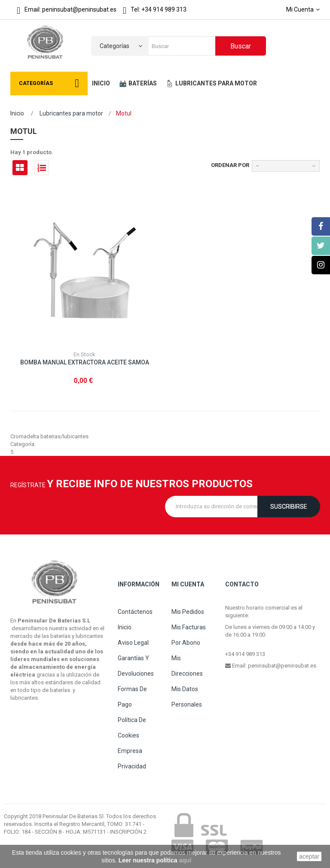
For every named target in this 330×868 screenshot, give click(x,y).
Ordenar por (230, 165)
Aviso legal (133, 643)
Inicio (17, 113)
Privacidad (132, 766)
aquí (185, 860)
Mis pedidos (188, 612)
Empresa (130, 751)
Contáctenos (135, 612)
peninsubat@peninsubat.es (282, 666)
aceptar (309, 856)
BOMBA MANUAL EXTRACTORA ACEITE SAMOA (85, 362)
